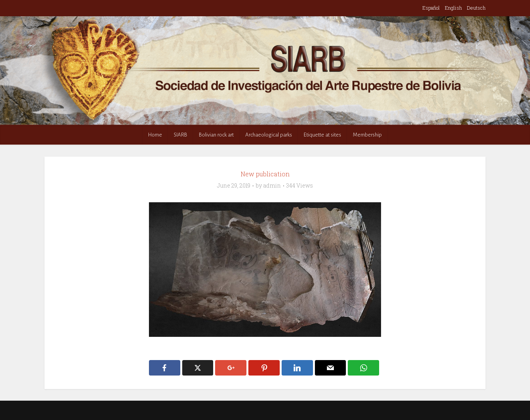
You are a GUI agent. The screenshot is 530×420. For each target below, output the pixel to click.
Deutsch (476, 8)
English (453, 8)
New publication (265, 174)
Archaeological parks (269, 135)
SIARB (180, 135)
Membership (367, 135)
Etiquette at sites (322, 135)
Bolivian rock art (216, 135)
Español (431, 8)
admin (272, 186)
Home (155, 135)
